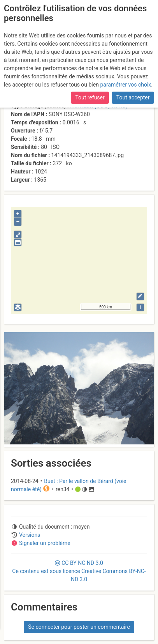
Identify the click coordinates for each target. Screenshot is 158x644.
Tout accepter (133, 97)
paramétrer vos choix (126, 85)
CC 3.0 (79, 571)
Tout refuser (90, 97)
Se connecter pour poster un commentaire (79, 627)
